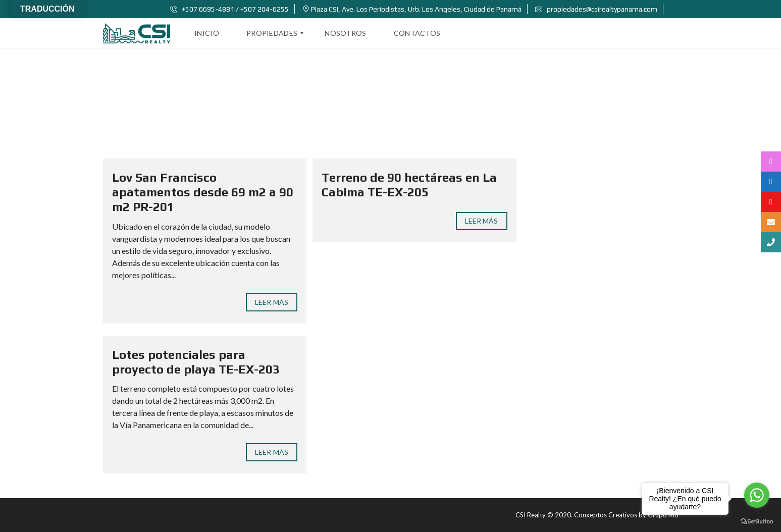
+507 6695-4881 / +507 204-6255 (229, 9)
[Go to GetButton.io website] (757, 522)
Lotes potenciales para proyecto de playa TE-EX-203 (196, 362)
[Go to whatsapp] (757, 495)
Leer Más (272, 302)
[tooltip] (771, 162)
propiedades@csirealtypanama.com (596, 9)
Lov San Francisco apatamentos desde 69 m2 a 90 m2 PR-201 (203, 192)
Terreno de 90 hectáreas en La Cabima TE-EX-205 (409, 185)
